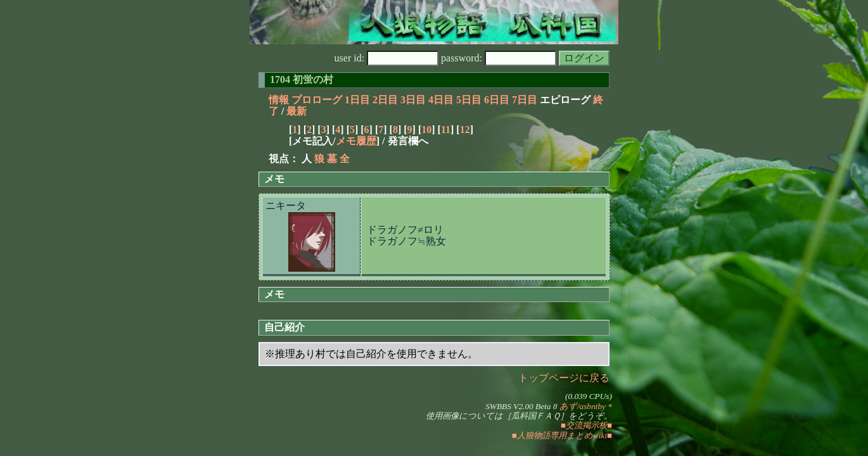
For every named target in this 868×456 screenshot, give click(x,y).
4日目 (441, 100)
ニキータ (286, 206)
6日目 (497, 100)
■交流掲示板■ (586, 425)
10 (426, 130)
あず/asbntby (583, 406)
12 (465, 130)
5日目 (469, 100)
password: (499, 58)
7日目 (525, 100)
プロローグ (317, 100)
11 (446, 130)
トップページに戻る (564, 378)
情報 (279, 100)
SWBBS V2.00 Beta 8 (521, 406)
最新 (297, 111)
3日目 (413, 100)
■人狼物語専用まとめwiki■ (562, 435)
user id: (387, 58)
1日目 (357, 100)
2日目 (385, 100)
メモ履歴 (356, 141)
